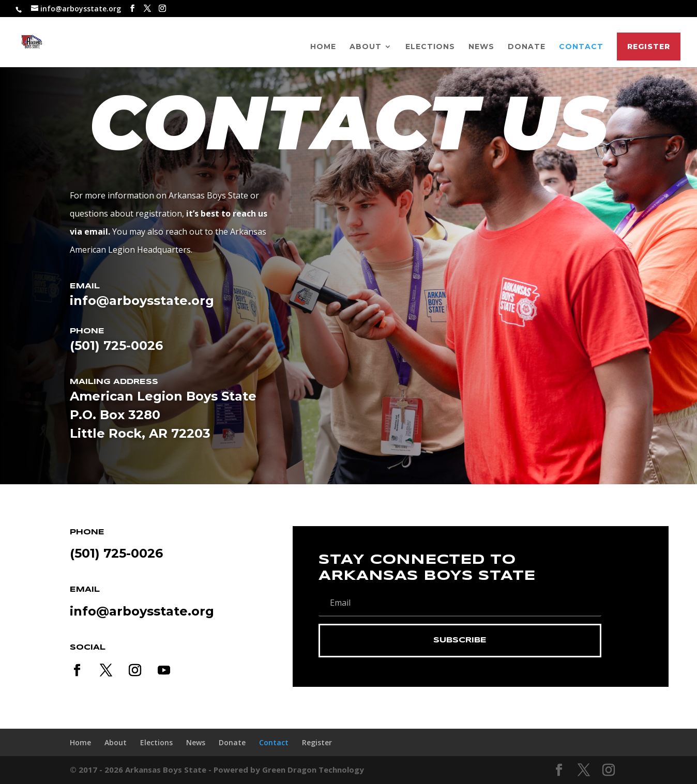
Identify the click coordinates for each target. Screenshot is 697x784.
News (481, 47)
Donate (527, 47)
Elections (430, 47)
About (366, 47)
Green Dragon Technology (313, 770)
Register (649, 47)
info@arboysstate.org (142, 611)
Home (323, 47)
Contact (581, 47)
